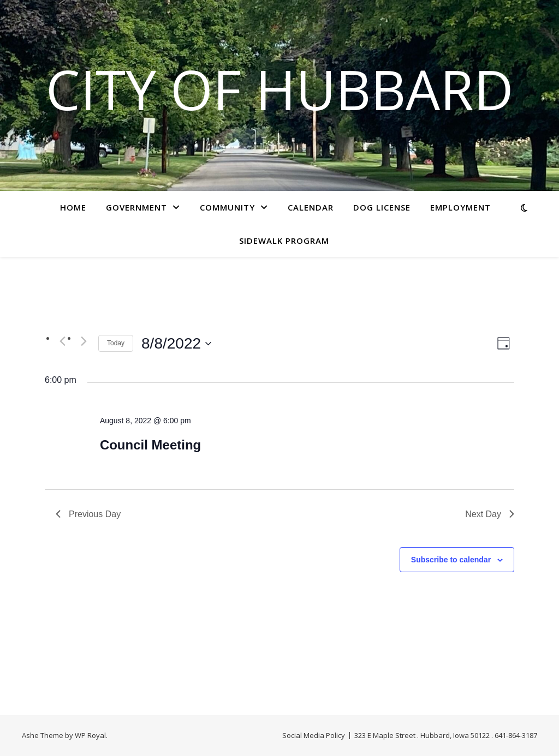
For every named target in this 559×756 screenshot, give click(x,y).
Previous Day (88, 514)
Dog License (382, 207)
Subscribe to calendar (451, 560)
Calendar (311, 207)
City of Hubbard (280, 89)
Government (136, 207)
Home (73, 207)
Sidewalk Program (284, 241)
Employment (460, 207)
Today (116, 343)
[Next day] (84, 341)
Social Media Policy (314, 735)
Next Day (490, 514)
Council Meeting (150, 445)
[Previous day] (62, 341)
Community (227, 207)
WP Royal (90, 735)
